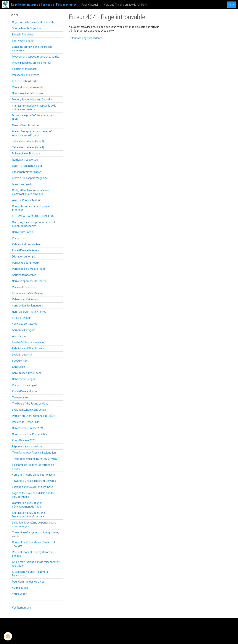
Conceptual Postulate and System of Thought (34, 544)
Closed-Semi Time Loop (26, 125)
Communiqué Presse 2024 (28, 428)
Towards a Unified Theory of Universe (34, 481)
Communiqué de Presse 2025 (29, 434)
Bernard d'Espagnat (24, 330)
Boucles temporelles (24, 275)
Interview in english (23, 41)
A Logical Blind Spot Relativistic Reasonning (30, 574)
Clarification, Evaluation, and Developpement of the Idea (29, 515)
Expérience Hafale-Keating (28, 293)
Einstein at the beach (24, 69)
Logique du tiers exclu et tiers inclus (33, 487)
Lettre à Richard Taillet (25, 81)
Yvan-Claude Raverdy (25, 324)
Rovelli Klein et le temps (26, 250)
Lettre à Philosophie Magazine (30, 178)
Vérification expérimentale (28, 87)
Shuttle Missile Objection (26, 28)
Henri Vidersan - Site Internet (29, 312)
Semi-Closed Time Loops (27, 373)
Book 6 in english (22, 184)
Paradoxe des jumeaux (26, 263)
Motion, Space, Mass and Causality (32, 100)
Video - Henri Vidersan (25, 299)
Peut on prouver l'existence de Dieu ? (34, 416)
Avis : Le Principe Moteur (26, 200)
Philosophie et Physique (26, 154)
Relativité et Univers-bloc (27, 244)
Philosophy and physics (26, 75)
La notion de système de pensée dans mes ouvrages (34, 524)
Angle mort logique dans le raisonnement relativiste (36, 564)
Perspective (19, 238)
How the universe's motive (27, 93)
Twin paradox (20, 397)
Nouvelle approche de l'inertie (29, 281)
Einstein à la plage (23, 35)
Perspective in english (25, 385)
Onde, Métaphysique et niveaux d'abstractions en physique (30, 192)
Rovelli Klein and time (24, 391)
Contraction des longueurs (28, 306)
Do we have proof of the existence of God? (34, 117)
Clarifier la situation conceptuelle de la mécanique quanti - (34, 107)
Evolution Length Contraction (29, 410)
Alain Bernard (20, 336)
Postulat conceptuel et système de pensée (32, 554)
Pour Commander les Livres (28, 582)
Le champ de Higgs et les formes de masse (33, 467)
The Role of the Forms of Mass (30, 404)
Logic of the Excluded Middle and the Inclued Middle (33, 495)
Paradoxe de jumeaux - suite (29, 269)
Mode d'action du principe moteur (32, 63)
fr (230, 5)
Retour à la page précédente (85, 38)
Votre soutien (20, 588)
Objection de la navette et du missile (33, 22)
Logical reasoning (22, 355)
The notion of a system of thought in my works (36, 534)
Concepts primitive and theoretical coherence (32, 49)
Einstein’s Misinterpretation (28, 342)
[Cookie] (8, 636)
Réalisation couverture (25, 160)
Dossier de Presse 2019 (26, 422)
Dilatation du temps (24, 257)
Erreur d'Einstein (22, 318)
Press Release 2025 (24, 440)
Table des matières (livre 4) (28, 147)
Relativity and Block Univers (28, 348)
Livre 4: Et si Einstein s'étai (27, 166)
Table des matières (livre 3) (28, 141)
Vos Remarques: (22, 608)
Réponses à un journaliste (27, 446)
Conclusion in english (24, 379)
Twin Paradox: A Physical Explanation (34, 453)
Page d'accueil (90, 5)
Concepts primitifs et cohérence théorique (31, 208)
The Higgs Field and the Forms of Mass (35, 459)
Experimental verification (27, 172)
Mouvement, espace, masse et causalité (36, 57)
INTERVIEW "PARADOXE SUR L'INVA (33, 216)
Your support (20, 594)
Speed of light (20, 361)
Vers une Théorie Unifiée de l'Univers (125, 5)
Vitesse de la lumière (24, 287)
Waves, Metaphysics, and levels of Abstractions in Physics (32, 133)
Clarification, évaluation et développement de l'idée (27, 505)
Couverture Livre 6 (23, 232)
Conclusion (19, 367)
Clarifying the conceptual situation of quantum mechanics (34, 224)
